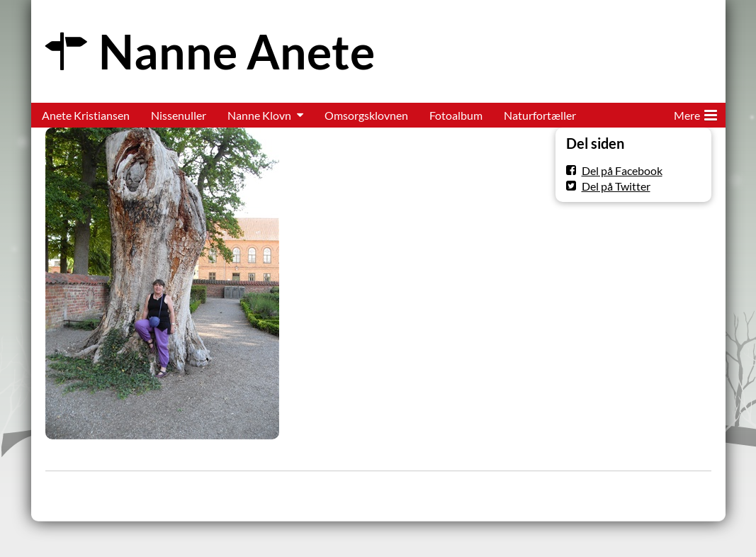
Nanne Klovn (259, 115)
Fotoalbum (456, 115)
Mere (695, 113)
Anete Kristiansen (86, 115)
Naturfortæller (540, 115)
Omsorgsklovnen (366, 115)
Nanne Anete (237, 51)
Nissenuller (179, 115)
